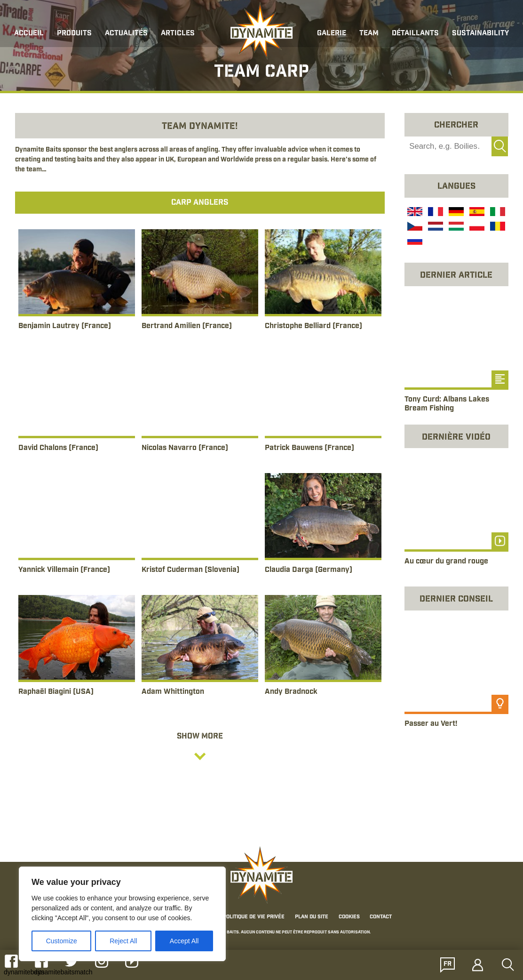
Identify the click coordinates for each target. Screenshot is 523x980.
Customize (62, 941)
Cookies (349, 917)
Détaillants (415, 34)
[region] (122, 914)
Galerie (332, 34)
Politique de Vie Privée (254, 917)
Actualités (126, 34)
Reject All (123, 941)
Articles (178, 34)
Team (369, 34)
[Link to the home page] (261, 31)
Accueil (29, 34)
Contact (381, 917)
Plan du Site (312, 917)
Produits (74, 34)
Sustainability (480, 34)
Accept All (184, 941)
